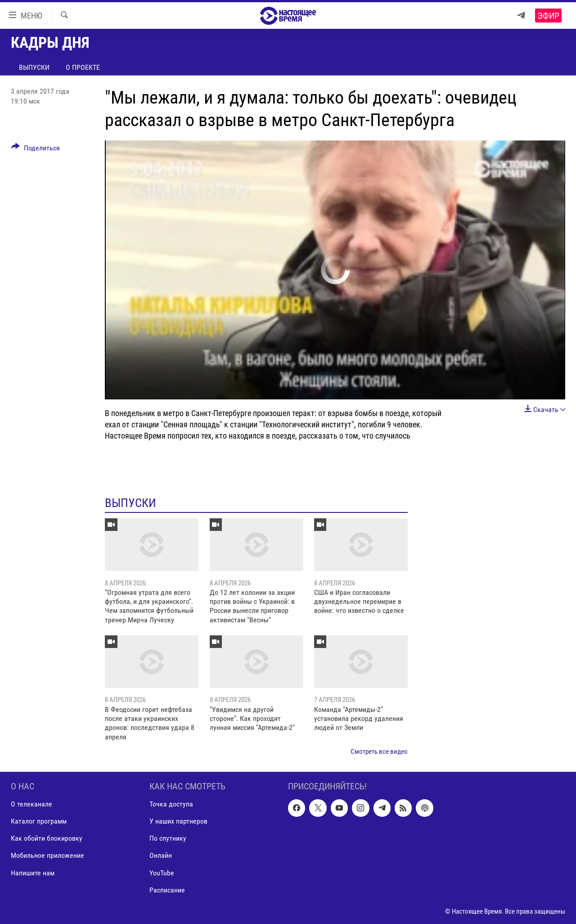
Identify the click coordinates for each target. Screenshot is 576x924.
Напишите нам (33, 872)
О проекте (83, 67)
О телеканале (31, 804)
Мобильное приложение (47, 855)
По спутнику (168, 838)
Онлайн (161, 855)
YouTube (162, 872)
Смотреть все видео (379, 752)
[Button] (36, 149)
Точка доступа (171, 804)
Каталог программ (39, 821)
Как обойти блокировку (47, 838)
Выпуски (34, 67)
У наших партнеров (178, 821)
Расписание (167, 890)
